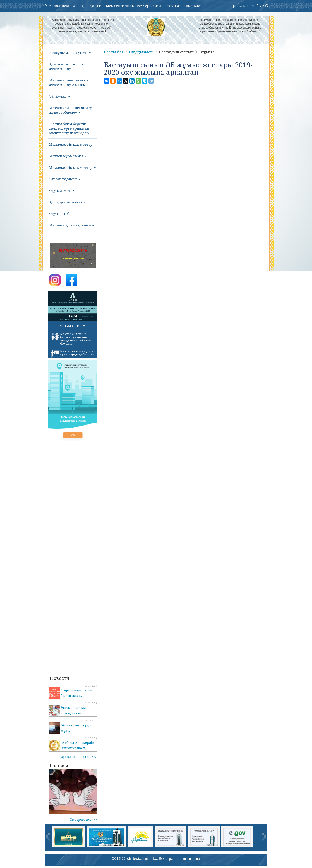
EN (252, 6)
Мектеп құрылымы (68, 156)
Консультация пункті (70, 52)
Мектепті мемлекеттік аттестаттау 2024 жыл (70, 82)
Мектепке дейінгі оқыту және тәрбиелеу (71, 110)
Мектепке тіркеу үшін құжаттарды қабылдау (72, 354)
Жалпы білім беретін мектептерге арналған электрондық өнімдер (71, 128)
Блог (198, 6)
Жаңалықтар (60, 6)
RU (246, 6)
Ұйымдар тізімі (73, 326)
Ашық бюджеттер (89, 6)
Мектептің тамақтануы (72, 225)
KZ (240, 6)
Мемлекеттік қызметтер (128, 6)
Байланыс (184, 6)
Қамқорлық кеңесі (67, 202)
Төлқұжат (60, 96)
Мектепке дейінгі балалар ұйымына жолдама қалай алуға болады (71, 339)
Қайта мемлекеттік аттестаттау (66, 66)
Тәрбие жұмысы (65, 179)
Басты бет (114, 52)
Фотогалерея (162, 6)
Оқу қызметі (62, 190)
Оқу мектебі (61, 214)
